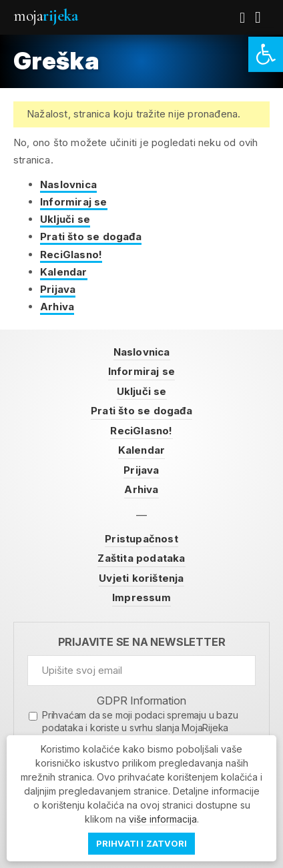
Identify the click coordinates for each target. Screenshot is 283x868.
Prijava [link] (58, 289)
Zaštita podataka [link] (141, 558)
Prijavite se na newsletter (142, 642)
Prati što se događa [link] (91, 237)
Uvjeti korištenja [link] (141, 578)
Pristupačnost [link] (141, 539)
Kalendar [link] (64, 272)
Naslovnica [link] (68, 184)
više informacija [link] (163, 819)
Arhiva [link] (57, 307)
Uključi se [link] (65, 219)
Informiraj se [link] (74, 202)
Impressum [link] (141, 597)
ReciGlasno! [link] (71, 255)
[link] (266, 54)
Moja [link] (45, 16)
